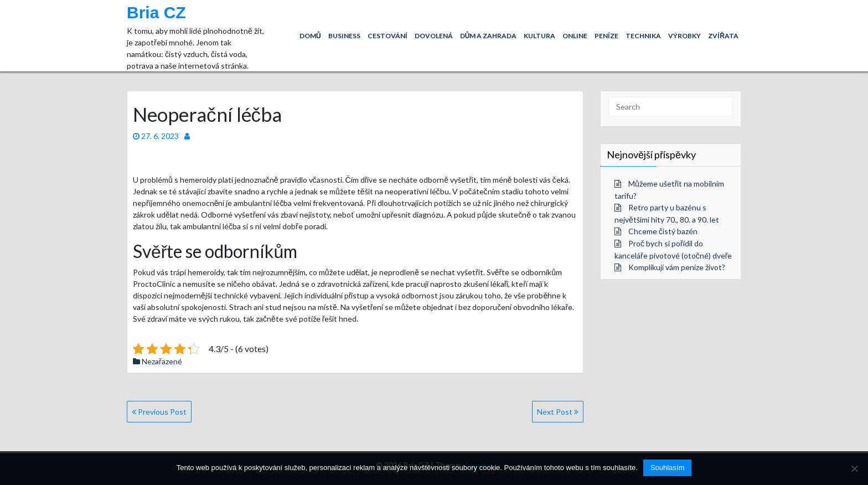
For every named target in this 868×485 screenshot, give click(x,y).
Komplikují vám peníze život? (677, 267)
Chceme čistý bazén (663, 231)
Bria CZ (156, 12)
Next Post (558, 412)
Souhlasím (667, 468)
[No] (854, 468)
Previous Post (159, 412)
